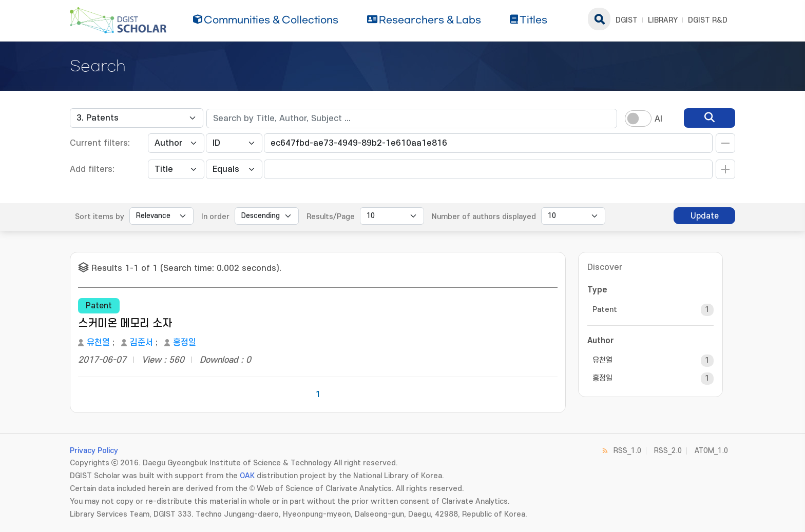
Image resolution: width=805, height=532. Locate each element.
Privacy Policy (94, 451)
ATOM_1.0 (711, 451)
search (599, 19)
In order (215, 217)
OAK (247, 476)
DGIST (627, 20)
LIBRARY (663, 20)
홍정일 (185, 343)
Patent (605, 310)
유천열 (98, 343)
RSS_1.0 (627, 451)
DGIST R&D (708, 20)
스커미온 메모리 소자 (125, 323)
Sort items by (100, 217)
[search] (710, 118)
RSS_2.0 (668, 451)
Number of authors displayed (484, 217)
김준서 (141, 343)
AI (658, 119)
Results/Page (331, 217)
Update (705, 216)
